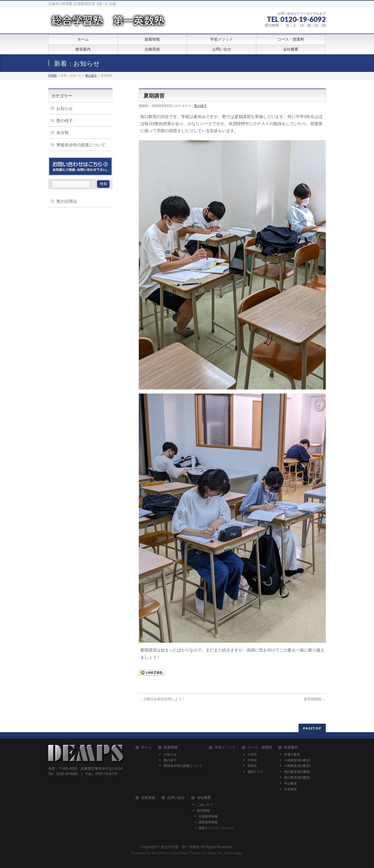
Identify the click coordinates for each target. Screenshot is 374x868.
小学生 (252, 754)
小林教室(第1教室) (297, 760)
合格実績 (148, 798)
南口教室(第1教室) (297, 772)
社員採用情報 (208, 816)
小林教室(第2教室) (297, 766)
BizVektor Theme (187, 853)
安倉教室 (290, 789)
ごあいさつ (205, 805)
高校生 (252, 766)
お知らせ (65, 108)
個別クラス (256, 772)
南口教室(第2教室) (297, 777)
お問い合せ (176, 798)
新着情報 (171, 747)
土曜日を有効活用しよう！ (162, 699)
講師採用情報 (208, 822)
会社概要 (204, 798)
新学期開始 (315, 699)
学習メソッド (225, 747)
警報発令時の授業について (81, 145)
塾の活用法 (67, 201)
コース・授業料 (260, 747)
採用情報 (203, 810)
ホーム (146, 747)
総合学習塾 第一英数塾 (180, 847)
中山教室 (290, 783)
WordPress (160, 853)
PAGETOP (312, 728)
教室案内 (291, 747)
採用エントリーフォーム (216, 828)
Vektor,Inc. (215, 853)
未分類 (63, 133)
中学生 (252, 760)
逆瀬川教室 (292, 754)
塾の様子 (91, 76)
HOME (53, 76)
